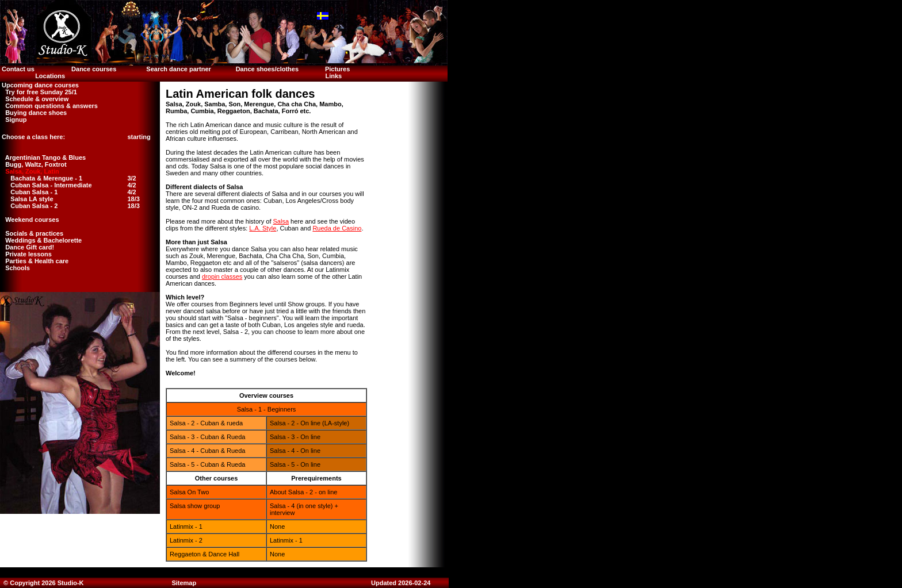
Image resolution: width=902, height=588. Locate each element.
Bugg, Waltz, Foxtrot (33, 164)
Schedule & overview (34, 99)
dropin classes (222, 276)
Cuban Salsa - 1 (34, 192)
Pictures (338, 69)
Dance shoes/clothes (267, 69)
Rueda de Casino (337, 228)
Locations (50, 76)
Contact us (17, 69)
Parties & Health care (34, 261)
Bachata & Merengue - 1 (46, 178)
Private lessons (26, 254)
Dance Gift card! (27, 247)
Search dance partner (179, 69)
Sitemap (184, 583)
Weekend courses (30, 220)
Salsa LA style (32, 199)
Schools (15, 268)
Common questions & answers (49, 106)
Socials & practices (32, 233)
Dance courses (94, 69)
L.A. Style (263, 228)
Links (333, 76)
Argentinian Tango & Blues (43, 157)
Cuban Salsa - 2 (34, 206)
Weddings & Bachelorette (41, 240)
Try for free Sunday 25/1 (39, 92)
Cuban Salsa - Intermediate (51, 185)
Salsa (281, 221)
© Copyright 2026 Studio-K (43, 583)
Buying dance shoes (33, 113)
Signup (13, 120)
